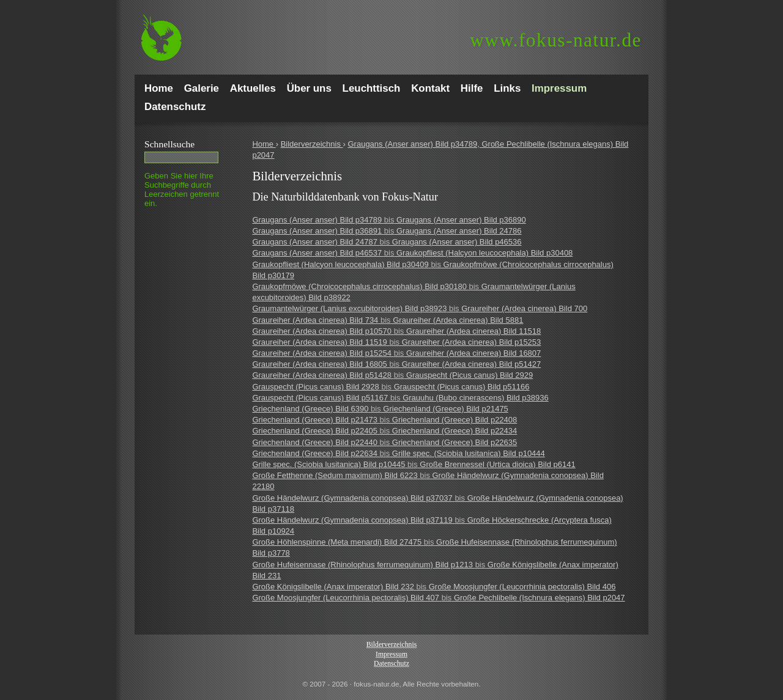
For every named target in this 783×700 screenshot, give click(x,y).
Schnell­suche (169, 144)
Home (264, 144)
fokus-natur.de (556, 40)
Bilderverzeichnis (312, 144)
